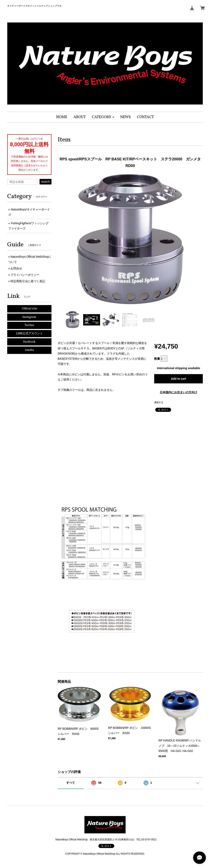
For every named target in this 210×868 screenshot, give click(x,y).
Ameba (29, 350)
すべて (71, 783)
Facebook (29, 342)
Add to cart (178, 379)
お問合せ (16, 268)
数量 (157, 359)
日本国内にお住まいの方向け (178, 392)
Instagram (29, 317)
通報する (159, 402)
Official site (29, 309)
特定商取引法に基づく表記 (28, 281)
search (45, 182)
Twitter (29, 325)
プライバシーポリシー (25, 275)
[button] (103, 117)
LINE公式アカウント (29, 334)
